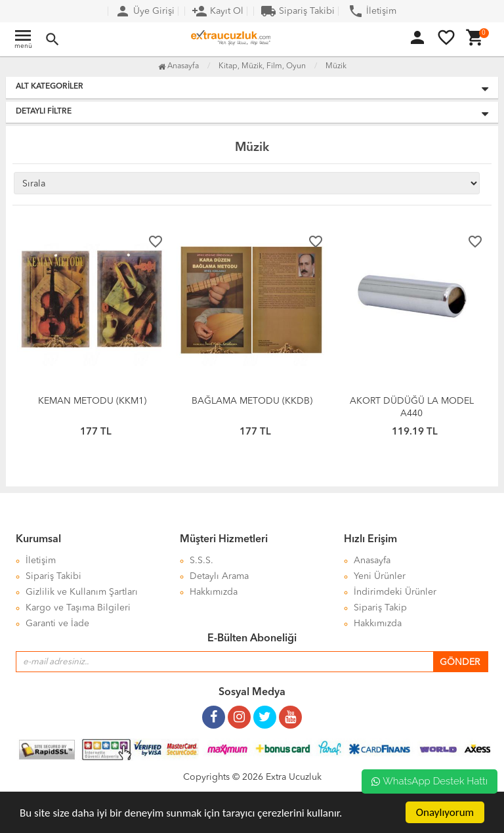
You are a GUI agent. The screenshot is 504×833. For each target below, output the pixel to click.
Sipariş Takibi (298, 11)
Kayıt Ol (218, 11)
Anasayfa (178, 66)
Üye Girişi (145, 11)
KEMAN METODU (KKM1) (92, 401)
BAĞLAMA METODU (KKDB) (252, 401)
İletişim (372, 11)
